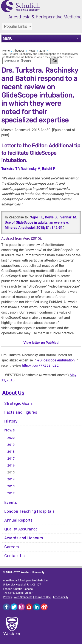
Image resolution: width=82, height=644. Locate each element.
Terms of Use (43, 597)
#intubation (66, 360)
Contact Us (15, 556)
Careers (12, 547)
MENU (8, 38)
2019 (11, 445)
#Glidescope (47, 360)
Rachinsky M (31, 169)
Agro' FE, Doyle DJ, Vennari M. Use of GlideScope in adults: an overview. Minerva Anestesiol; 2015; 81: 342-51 (41, 222)
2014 (11, 479)
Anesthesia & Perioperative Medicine (25, 580)
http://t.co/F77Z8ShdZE (40, 365)
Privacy (7, 597)
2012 (11, 493)
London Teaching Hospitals (29, 511)
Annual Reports (19, 520)
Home (6, 51)
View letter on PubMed (41, 343)
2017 (11, 459)
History (11, 421)
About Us (19, 51)
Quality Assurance (21, 529)
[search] (26, 61)
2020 (11, 438)
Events (11, 503)
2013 (11, 486)
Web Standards (23, 597)
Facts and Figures (21, 412)
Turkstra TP (10, 169)
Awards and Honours (24, 538)
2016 (11, 466)
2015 (42, 51)
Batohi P (48, 169)
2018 (11, 452)
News (32, 51)
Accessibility (60, 597)
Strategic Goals (19, 403)
